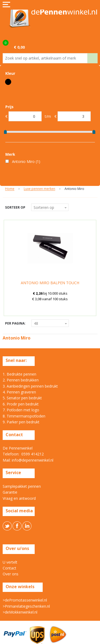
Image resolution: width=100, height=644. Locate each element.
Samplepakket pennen (22, 486)
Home (10, 189)
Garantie (10, 492)
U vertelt (10, 562)
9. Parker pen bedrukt (21, 422)
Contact (9, 568)
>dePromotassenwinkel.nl (25, 600)
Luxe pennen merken (39, 189)
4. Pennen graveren (19, 392)
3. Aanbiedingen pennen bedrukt (30, 386)
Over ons (11, 574)
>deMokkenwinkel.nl (20, 612)
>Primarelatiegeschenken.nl (26, 606)
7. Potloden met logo (21, 410)
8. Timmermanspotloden (24, 416)
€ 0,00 (19, 47)
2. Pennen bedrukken (21, 380)
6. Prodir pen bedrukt (21, 404)
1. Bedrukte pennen (19, 374)
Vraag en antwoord (19, 498)
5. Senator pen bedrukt (22, 398)
